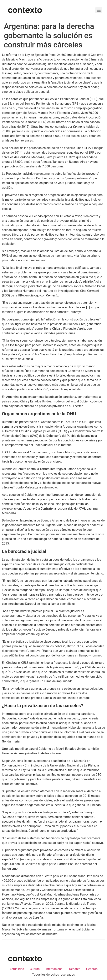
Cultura (35, 969)
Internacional (54, 969)
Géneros (92, 969)
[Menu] (99, 10)
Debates (75, 969)
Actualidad (17, 969)
